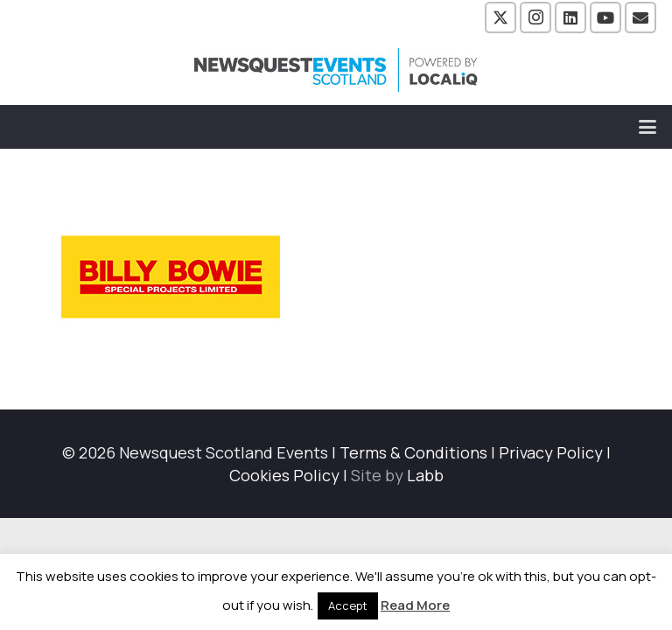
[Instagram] (535, 17)
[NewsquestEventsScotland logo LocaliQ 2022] (336, 70)
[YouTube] (605, 17)
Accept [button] (348, 605)
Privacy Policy (551, 452)
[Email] (640, 17)
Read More (415, 605)
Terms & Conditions (413, 452)
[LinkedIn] (570, 17)
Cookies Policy (284, 475)
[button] (648, 127)
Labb (425, 475)
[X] (500, 17)
